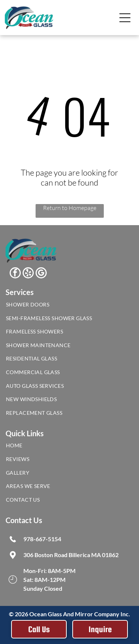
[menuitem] (69, 306)
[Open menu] (125, 18)
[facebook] (15, 274)
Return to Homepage (70, 208)
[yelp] (28, 274)
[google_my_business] (41, 274)
